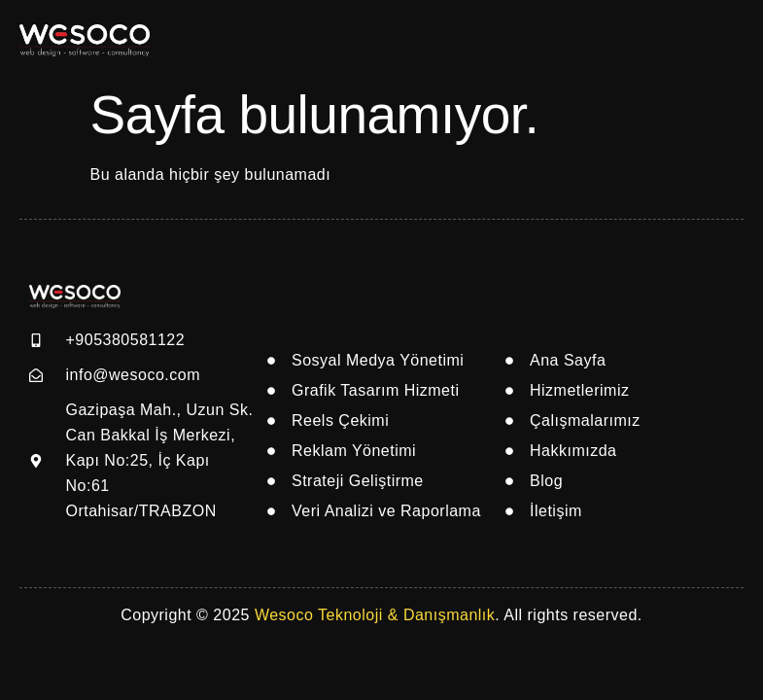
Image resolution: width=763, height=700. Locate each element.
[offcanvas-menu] (703, 37)
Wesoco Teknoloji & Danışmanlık (375, 615)
